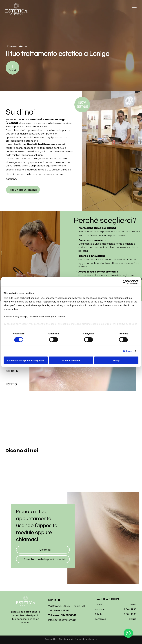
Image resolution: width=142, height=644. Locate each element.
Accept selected (71, 360)
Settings (128, 351)
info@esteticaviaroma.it (62, 620)
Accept (116, 360)
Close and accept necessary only (26, 360)
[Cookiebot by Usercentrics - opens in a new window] (125, 282)
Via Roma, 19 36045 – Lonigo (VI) (67, 606)
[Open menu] (134, 9)
